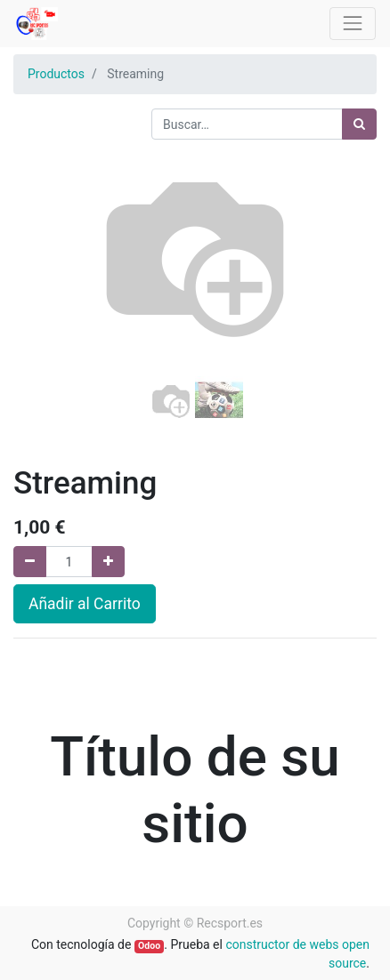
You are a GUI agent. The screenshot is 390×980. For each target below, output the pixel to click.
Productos (56, 74)
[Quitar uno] (30, 562)
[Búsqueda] (359, 124)
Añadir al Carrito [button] (85, 604)
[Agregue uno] (108, 562)
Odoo (149, 946)
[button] (41, 317)
